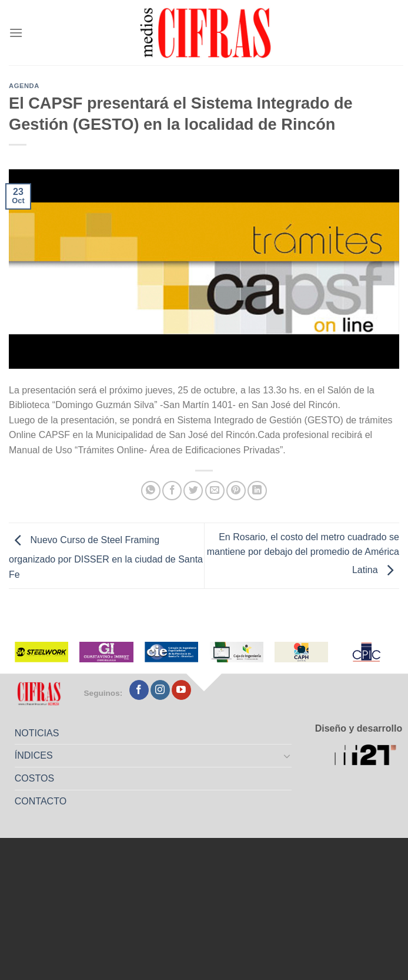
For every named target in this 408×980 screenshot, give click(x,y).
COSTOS (34, 778)
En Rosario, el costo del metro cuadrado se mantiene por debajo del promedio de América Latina (303, 554)
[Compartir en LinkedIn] (257, 491)
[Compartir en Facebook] (172, 491)
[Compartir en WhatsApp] (151, 491)
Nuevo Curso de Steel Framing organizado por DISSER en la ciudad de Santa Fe (106, 557)
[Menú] (16, 33)
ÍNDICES (34, 755)
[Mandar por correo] (215, 491)
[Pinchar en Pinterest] (236, 491)
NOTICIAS (37, 733)
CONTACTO (41, 801)
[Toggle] (287, 756)
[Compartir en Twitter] (193, 491)
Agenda (24, 86)
